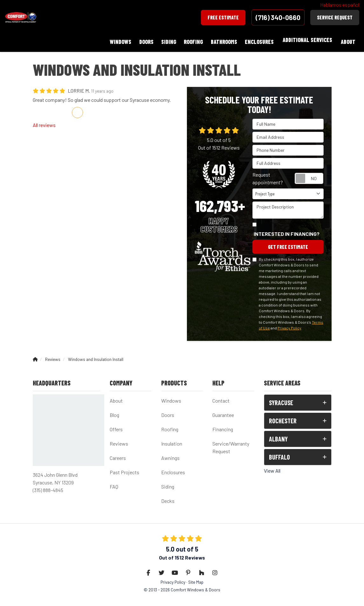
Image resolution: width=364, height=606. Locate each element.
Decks (168, 498)
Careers (118, 455)
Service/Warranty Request (231, 444)
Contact (221, 398)
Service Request (335, 17)
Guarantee (223, 412)
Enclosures (173, 469)
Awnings (170, 455)
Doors (168, 412)
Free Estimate (223, 17)
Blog (114, 412)
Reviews (119, 441)
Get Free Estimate (288, 243)
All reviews (44, 121)
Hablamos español (340, 5)
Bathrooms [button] (220, 40)
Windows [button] (109, 40)
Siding (168, 484)
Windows (171, 398)
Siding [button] (161, 40)
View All (272, 468)
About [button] (347, 40)
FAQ (114, 484)
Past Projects (124, 469)
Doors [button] (137, 40)
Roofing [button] (187, 40)
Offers (116, 426)
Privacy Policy (289, 325)
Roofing (170, 426)
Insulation (172, 441)
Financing (223, 426)
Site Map (196, 579)
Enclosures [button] (257, 40)
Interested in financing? (287, 230)
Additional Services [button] (306, 40)
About (116, 398)
